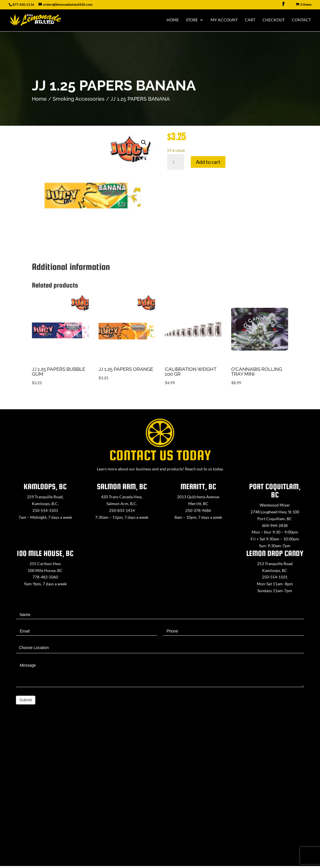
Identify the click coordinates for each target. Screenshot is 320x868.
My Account (224, 20)
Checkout (274, 20)
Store (192, 20)
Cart (250, 20)
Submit (26, 700)
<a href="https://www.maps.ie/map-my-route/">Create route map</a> (160, 795)
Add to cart (208, 162)
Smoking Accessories (79, 99)
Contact (301, 20)
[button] (144, 142)
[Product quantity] (176, 162)
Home (173, 20)
